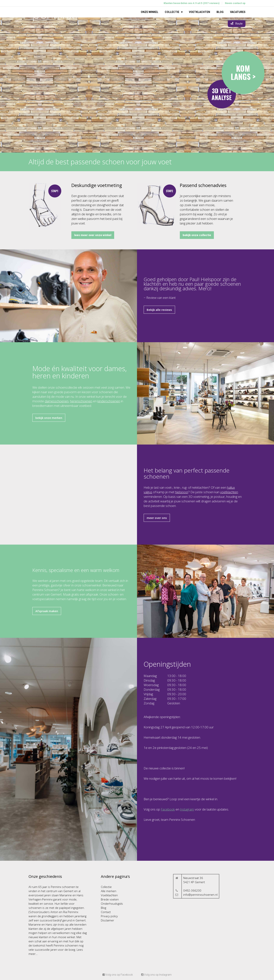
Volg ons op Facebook (118, 975)
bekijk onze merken (49, 418)
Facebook (168, 809)
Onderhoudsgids (112, 904)
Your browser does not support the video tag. (137, 85)
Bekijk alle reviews (159, 310)
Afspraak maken (47, 611)
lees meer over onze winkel (93, 235)
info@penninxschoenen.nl (200, 895)
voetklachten (229, 492)
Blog (220, 12)
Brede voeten (110, 899)
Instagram (187, 809)
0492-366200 (192, 890)
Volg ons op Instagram (156, 975)
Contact (106, 912)
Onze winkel (150, 12)
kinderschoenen (109, 401)
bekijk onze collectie (197, 235)
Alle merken (109, 891)
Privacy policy (109, 916)
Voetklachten (200, 12)
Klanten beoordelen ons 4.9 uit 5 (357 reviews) (192, 3)
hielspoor (182, 492)
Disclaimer (108, 920)
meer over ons (157, 518)
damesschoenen (57, 401)
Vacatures (238, 12)
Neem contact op (235, 3)
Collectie (172, 12)
